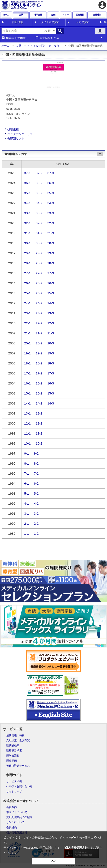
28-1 (27, 263)
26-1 (27, 283)
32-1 (27, 223)
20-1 (27, 343)
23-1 (27, 313)
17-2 (39, 373)
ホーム (5, 46)
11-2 (39, 433)
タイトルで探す (50, 22)
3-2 (36, 513)
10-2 (39, 443)
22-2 (39, 323)
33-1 (27, 213)
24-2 (39, 303)
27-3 (51, 273)
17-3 (51, 373)
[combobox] (21, 31)
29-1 (27, 253)
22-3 (51, 323)
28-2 (39, 263)
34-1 (27, 203)
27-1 (27, 273)
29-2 (39, 253)
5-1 (27, 493)
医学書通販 (13, 756)
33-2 (39, 213)
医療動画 (12, 761)
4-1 (27, 503)
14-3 (51, 403)
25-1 (27, 293)
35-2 (39, 193)
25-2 (39, 293)
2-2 (36, 523)
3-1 (27, 513)
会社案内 (12, 807)
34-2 (39, 203)
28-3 (51, 263)
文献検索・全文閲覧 (18, 740)
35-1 (27, 193)
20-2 (39, 343)
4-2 (36, 503)
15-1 (27, 393)
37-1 (27, 173)
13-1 (27, 413)
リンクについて (15, 822)
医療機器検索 (14, 750)
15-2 (39, 393)
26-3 (51, 283)
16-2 (39, 383)
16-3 (51, 383)
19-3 (51, 353)
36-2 (39, 183)
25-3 (51, 293)
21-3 (51, 333)
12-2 (39, 423)
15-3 (51, 393)
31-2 (39, 233)
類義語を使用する (17, 38)
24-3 (51, 303)
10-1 (27, 443)
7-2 (36, 473)
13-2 (39, 413)
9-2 (36, 453)
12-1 (27, 423)
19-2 (39, 353)
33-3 (51, 213)
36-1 (27, 183)
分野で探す (83, 22)
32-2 (39, 223)
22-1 (27, 323)
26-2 (39, 283)
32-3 (51, 223)
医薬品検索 (13, 745)
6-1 (27, 483)
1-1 (27, 533)
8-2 (36, 463)
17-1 (27, 373)
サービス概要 (14, 781)
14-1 (27, 403)
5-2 (36, 493)
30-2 (39, 243)
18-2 (39, 363)
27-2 (39, 273)
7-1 (27, 473)
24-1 (27, 303)
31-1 (27, 233)
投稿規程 (13, 129)
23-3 (51, 313)
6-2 (36, 483)
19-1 (27, 353)
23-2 (39, 313)
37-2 (39, 173)
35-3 (51, 193)
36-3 (51, 183)
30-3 (51, 243)
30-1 (27, 243)
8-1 (27, 463)
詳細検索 (18, 22)
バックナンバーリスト (22, 134)
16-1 (27, 383)
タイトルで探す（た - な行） (45, 46)
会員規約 (12, 828)
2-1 (27, 523)
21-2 (39, 333)
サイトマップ (14, 792)
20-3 (51, 343)
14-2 (39, 403)
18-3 (51, 363)
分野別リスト (16, 139)
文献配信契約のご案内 (19, 817)
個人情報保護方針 (76, 848)
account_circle (102, 5)
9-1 (27, 453)
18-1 (27, 363)
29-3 (51, 253)
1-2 (36, 533)
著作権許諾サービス (18, 766)
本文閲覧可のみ (49, 38)
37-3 (51, 173)
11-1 (27, 433)
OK (53, 861)
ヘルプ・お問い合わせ (19, 786)
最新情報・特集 (15, 735)
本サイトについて (17, 812)
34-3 (51, 203)
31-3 (51, 233)
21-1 (27, 333)
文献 (19, 46)
